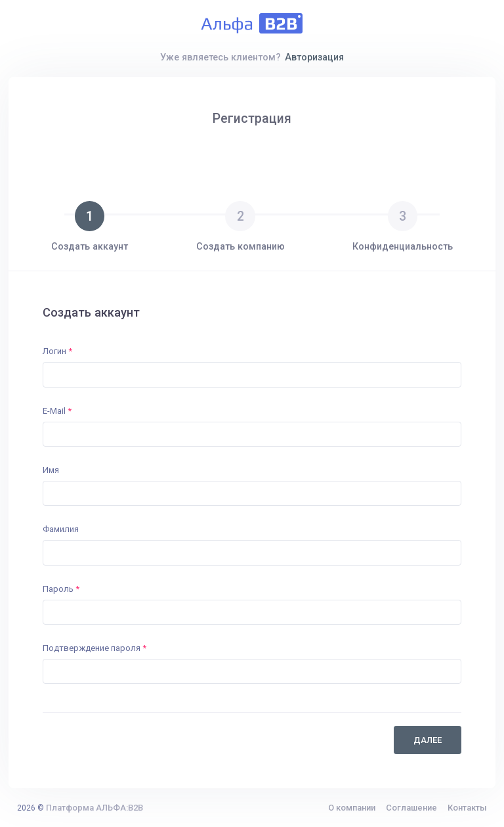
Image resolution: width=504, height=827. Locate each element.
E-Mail (57, 411)
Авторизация (314, 57)
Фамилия (61, 529)
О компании (352, 808)
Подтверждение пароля (94, 648)
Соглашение (411, 808)
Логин (57, 351)
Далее (428, 740)
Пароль (61, 589)
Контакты (467, 808)
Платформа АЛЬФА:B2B (94, 808)
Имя (51, 470)
